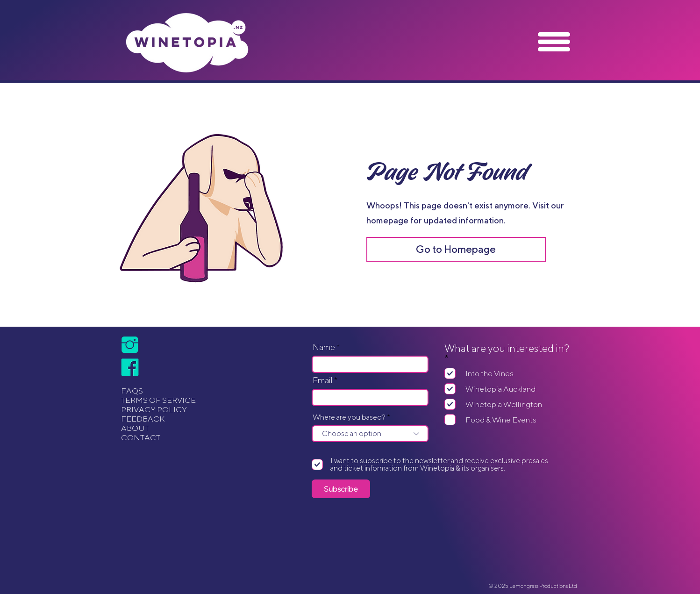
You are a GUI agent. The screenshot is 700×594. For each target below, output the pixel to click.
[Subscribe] (341, 489)
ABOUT (135, 428)
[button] (554, 42)
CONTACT (141, 437)
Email (323, 380)
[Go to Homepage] (456, 249)
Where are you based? (349, 417)
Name (324, 347)
